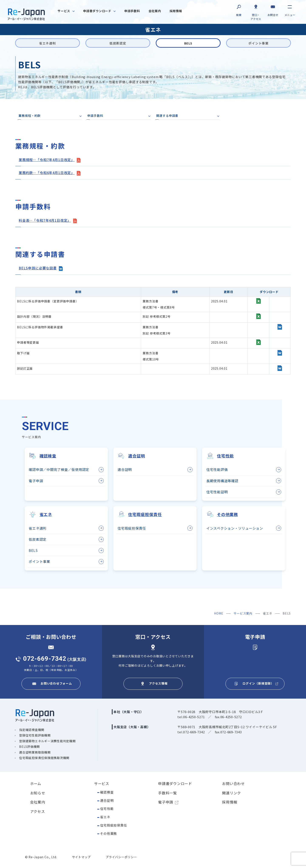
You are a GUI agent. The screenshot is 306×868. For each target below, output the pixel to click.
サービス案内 (243, 613)
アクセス (38, 811)
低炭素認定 (38, 539)
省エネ (105, 817)
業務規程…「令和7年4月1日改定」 (47, 160)
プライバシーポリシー (121, 857)
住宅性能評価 (217, 469)
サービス (102, 783)
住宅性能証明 (217, 491)
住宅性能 (107, 808)
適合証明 (125, 469)
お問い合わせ (233, 783)
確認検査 (107, 792)
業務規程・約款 (30, 116)
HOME (219, 613)
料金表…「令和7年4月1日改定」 (45, 220)
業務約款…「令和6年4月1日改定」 (47, 173)
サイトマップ (81, 857)
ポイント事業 (39, 561)
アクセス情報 (158, 683)
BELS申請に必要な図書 (38, 267)
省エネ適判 (38, 528)
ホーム (36, 783)
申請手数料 (95, 116)
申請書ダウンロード (175, 783)
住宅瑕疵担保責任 (113, 825)
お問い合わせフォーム (56, 683)
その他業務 (108, 833)
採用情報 (230, 802)
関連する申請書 (167, 116)
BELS (33, 550)
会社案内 (38, 802)
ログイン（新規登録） (258, 683)
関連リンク (232, 793)
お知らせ (38, 793)
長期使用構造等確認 (222, 480)
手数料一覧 (168, 793)
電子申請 (36, 480)
